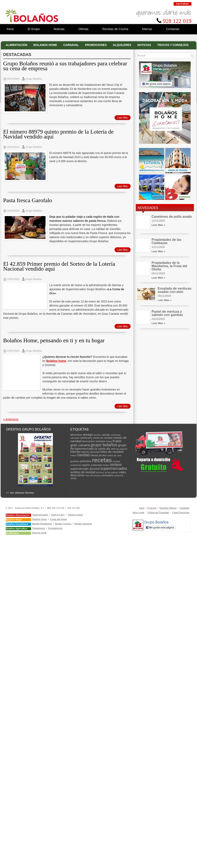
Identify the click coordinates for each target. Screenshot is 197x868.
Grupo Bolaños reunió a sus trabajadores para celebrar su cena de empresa (65, 66)
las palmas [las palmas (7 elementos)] (122, 449)
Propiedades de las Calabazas (167, 241)
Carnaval (71, 45)
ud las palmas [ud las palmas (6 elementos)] (111, 472)
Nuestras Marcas (168, 508)
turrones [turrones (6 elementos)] (100, 472)
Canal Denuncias (181, 512)
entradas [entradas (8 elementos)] (100, 441)
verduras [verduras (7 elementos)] (119, 475)
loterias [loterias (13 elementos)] (75, 452)
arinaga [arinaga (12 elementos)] (88, 435)
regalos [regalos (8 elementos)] (86, 465)
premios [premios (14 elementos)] (86, 461)
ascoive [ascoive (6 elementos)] (97, 435)
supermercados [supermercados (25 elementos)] (114, 468)
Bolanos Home (45, 45)
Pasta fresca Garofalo (28, 200)
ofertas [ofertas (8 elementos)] (94, 455)
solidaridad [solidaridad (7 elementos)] (96, 465)
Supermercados (40, 515)
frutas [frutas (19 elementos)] (117, 441)
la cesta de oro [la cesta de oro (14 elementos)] (105, 449)
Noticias (144, 45)
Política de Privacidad (158, 512)
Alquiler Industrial (83, 524)
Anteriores (11, 419)
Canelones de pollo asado (172, 217)
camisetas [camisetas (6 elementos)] (116, 435)
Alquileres (122, 45)
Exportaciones (55, 528)
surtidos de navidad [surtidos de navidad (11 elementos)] (83, 472)
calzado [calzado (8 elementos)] (106, 435)
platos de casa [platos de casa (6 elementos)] (114, 455)
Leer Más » (159, 225)
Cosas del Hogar (58, 519)
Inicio (142, 508)
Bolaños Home (40, 519)
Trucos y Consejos (173, 45)
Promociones (96, 45)
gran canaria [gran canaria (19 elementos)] (80, 445)
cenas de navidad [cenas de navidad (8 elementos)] (103, 438)
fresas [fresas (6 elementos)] (109, 441)
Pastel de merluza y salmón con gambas (167, 313)
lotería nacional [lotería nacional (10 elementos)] (90, 452)
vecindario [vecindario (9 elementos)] (107, 475)
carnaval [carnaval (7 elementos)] (75, 438)
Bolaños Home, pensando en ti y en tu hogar (54, 340)
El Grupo (152, 508)
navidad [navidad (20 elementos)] (83, 455)
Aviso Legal (138, 512)
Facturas (183, 4)
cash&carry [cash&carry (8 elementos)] (86, 438)
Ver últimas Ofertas (22, 493)
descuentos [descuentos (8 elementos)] (89, 441)
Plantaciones (39, 528)
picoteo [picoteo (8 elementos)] (103, 455)
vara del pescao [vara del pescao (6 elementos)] (93, 475)
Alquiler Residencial (42, 524)
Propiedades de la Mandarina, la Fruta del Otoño (169, 266)
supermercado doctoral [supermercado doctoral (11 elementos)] (85, 469)
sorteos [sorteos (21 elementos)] (116, 465)
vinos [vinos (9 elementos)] (73, 478)
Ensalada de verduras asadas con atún (175, 290)
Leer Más (122, 118)
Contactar (185, 508)
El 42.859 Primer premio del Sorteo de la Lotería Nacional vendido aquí (59, 266)
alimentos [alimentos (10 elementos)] (76, 435)
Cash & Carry (58, 515)
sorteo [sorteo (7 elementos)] (106, 465)
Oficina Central (75, 515)
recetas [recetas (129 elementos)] (102, 460)
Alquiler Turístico (63, 524)
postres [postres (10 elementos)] (75, 461)
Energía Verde (39, 533)
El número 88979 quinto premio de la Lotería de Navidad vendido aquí (58, 134)
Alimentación (17, 45)
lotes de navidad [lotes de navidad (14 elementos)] (112, 452)
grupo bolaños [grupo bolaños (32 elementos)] (104, 445)
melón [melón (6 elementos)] (73, 455)
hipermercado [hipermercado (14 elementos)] (84, 449)
